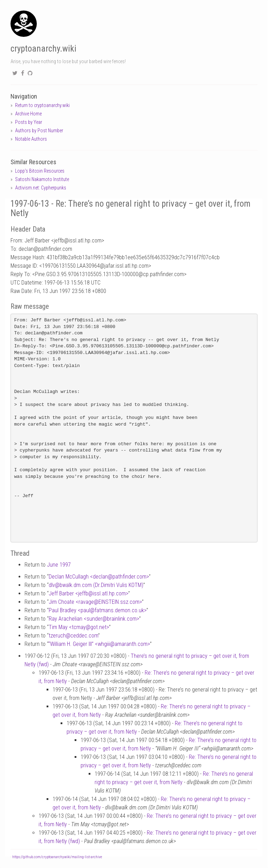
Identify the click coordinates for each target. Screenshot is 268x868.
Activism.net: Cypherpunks (41, 188)
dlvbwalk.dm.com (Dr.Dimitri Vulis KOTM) (96, 585)
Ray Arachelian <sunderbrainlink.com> (94, 619)
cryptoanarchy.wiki (43, 49)
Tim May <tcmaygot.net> (79, 627)
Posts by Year (29, 122)
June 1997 (59, 565)
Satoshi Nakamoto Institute (42, 179)
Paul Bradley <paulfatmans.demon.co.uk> (98, 610)
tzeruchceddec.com (73, 636)
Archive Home (28, 114)
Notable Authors (31, 139)
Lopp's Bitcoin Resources (40, 171)
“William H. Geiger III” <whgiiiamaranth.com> (99, 644)
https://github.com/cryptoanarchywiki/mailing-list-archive (57, 857)
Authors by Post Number (39, 131)
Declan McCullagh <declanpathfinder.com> (99, 577)
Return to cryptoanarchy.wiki (42, 105)
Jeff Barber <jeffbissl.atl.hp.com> (88, 593)
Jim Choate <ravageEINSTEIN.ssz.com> (95, 602)
